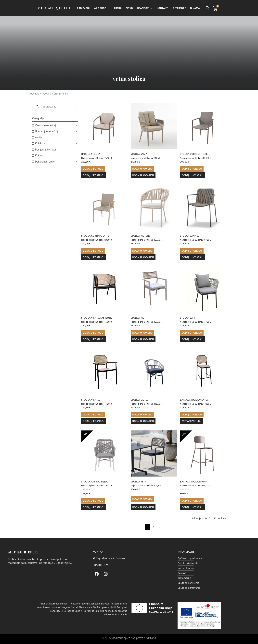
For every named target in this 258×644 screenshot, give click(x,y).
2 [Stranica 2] (153, 527)
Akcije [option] (39, 138)
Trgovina (47, 94)
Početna (35, 94)
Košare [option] (39, 156)
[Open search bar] (207, 8)
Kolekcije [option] (40, 144)
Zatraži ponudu (192, 421)
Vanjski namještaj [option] (45, 126)
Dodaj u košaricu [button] (94, 175)
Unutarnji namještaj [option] (46, 132)
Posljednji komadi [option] (45, 150)
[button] (55, 126)
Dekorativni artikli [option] (45, 162)
